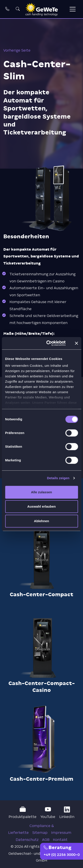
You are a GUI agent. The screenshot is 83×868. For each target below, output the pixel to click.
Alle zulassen (41, 492)
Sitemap (40, 833)
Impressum (61, 833)
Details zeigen (58, 478)
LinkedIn (67, 813)
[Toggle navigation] (72, 9)
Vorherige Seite (17, 50)
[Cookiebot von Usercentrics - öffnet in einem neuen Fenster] (49, 343)
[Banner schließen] (76, 343)
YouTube (48, 813)
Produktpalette (23, 813)
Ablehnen (41, 521)
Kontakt (60, 840)
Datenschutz (27, 840)
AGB (46, 840)
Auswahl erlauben (41, 506)
